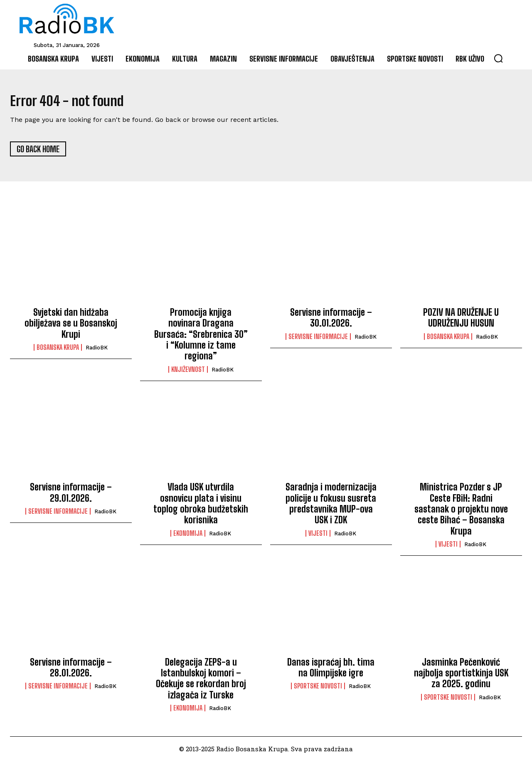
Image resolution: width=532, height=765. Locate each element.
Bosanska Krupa (58, 352)
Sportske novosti (318, 690)
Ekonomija (188, 537)
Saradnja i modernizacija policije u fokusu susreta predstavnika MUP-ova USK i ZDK (331, 508)
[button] (498, 58)
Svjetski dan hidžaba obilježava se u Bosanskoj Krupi (71, 327)
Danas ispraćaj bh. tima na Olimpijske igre (331, 671)
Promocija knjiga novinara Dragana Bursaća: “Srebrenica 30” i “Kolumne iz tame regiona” (201, 338)
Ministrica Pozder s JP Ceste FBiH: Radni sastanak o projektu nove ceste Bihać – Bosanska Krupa (461, 513)
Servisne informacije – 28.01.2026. (71, 671)
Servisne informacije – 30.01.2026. (331, 322)
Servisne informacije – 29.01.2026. (71, 496)
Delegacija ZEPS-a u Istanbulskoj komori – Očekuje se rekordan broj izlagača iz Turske (201, 682)
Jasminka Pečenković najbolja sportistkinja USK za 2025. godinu (461, 677)
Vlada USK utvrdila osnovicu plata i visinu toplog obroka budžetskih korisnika (201, 508)
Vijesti (318, 537)
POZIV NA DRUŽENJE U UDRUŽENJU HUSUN (461, 322)
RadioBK (97, 352)
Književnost (188, 373)
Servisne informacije (318, 340)
